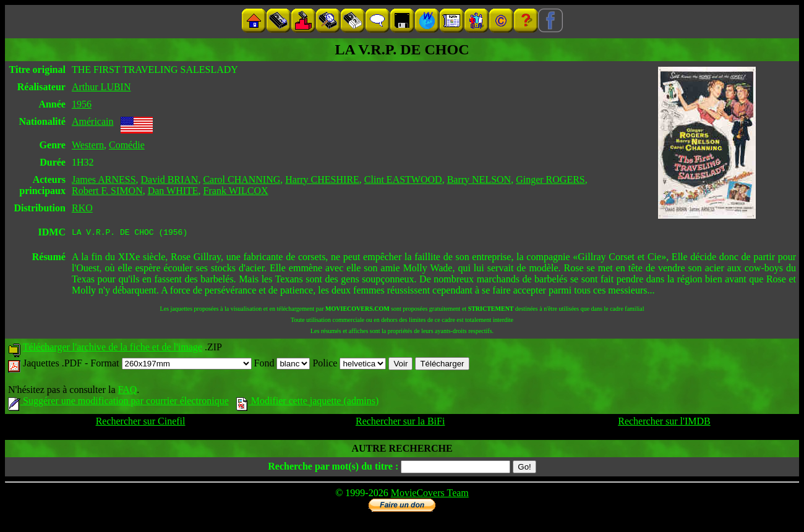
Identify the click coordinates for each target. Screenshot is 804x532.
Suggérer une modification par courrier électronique (118, 403)
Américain (93, 121)
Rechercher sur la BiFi (400, 423)
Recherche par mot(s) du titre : (333, 468)
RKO (82, 208)
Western (88, 145)
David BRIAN (170, 179)
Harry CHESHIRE (322, 179)
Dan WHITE (173, 191)
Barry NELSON (479, 179)
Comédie (127, 145)
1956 (82, 104)
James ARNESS (104, 179)
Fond (282, 365)
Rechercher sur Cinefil (141, 423)
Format (171, 365)
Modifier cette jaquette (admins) (308, 403)
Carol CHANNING (242, 179)
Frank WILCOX (236, 191)
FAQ (127, 391)
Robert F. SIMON (107, 191)
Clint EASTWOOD (403, 179)
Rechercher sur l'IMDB (664, 423)
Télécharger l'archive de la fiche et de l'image (113, 349)
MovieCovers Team (430, 495)
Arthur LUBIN (101, 87)
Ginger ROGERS (550, 179)
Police (349, 365)
